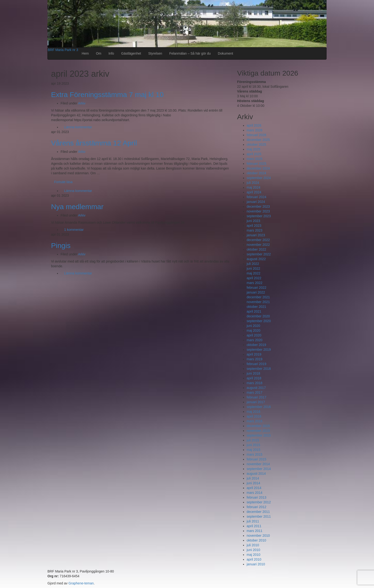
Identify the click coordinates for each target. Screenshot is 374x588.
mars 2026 (255, 130)
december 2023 (258, 206)
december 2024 (258, 168)
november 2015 (258, 431)
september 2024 (259, 178)
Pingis (61, 245)
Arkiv (82, 103)
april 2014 (254, 488)
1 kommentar (74, 230)
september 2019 (259, 350)
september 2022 (259, 254)
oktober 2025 (256, 144)
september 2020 (259, 321)
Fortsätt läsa (63, 182)
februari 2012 (257, 507)
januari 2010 (256, 564)
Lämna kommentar (78, 127)
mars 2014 (255, 493)
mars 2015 (255, 454)
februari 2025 (257, 164)
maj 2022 (254, 273)
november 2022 (258, 245)
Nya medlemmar (77, 207)
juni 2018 (253, 373)
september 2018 (259, 369)
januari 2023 (256, 235)
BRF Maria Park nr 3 (63, 50)
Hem (85, 53)
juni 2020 (253, 326)
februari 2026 (257, 135)
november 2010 (258, 536)
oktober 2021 (256, 307)
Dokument (225, 53)
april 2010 (254, 559)
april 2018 (254, 378)
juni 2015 (253, 445)
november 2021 (258, 302)
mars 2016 (255, 421)
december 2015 (258, 426)
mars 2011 (255, 531)
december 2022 (258, 240)
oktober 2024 (256, 173)
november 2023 (258, 211)
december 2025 (258, 140)
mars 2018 (255, 383)
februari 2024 (257, 197)
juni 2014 (253, 483)
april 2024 (254, 192)
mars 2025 (255, 159)
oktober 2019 (256, 345)
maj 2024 (254, 187)
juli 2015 (253, 440)
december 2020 (258, 316)
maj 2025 (254, 149)
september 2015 (259, 435)
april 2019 (254, 354)
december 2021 (258, 297)
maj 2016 (254, 412)
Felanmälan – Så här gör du (190, 53)
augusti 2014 (256, 474)
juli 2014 (253, 478)
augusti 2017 (256, 388)
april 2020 (254, 335)
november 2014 (258, 464)
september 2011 (259, 516)
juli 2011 (253, 521)
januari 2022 (256, 292)
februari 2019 (257, 364)
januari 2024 (256, 202)
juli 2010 (253, 545)
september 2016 (259, 407)
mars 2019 (255, 359)
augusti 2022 (256, 259)
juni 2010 (253, 550)
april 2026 (254, 125)
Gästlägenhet (131, 53)
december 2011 (258, 512)
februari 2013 (257, 497)
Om (99, 53)
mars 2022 (255, 283)
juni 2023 (253, 221)
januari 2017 (256, 402)
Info (111, 53)
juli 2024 (253, 183)
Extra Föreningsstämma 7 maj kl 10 (107, 95)
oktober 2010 (256, 540)
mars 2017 (255, 392)
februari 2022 (257, 288)
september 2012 (259, 502)
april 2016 (254, 416)
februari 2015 (257, 459)
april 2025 (254, 154)
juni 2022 (253, 268)
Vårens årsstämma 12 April (94, 143)
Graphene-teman (81, 583)
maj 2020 (254, 330)
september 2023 (259, 216)
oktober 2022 (256, 249)
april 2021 (254, 311)
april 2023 (254, 226)
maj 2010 (254, 555)
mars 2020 (255, 340)
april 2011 (254, 526)
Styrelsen (155, 53)
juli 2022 (253, 264)
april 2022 (254, 278)
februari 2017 (257, 397)
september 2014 (259, 469)
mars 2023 (255, 230)
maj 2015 (254, 450)
